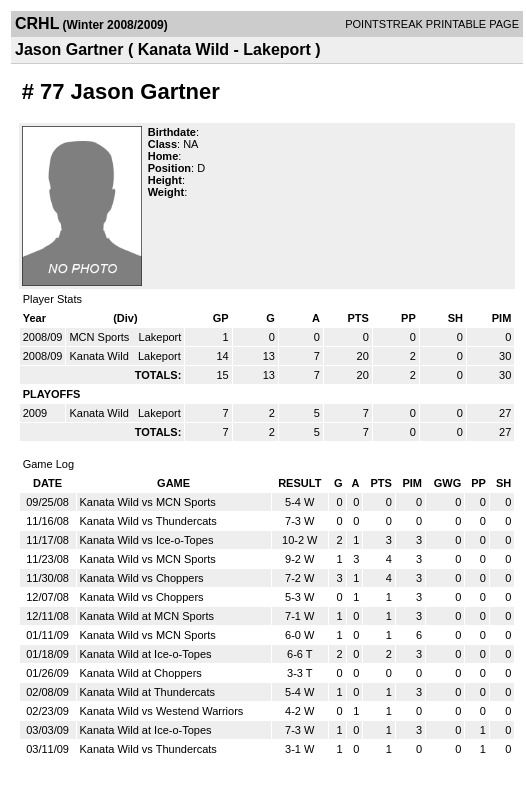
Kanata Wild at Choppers (141, 673)
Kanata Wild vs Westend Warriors (162, 711)
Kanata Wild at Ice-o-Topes (146, 654)
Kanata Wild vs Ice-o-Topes (147, 540)
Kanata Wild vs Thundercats (148, 521)
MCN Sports (100, 337)
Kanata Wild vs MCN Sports (148, 502)
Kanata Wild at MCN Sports (147, 616)
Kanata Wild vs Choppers (142, 578)
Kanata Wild (100, 356)
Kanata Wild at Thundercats (148, 692)
